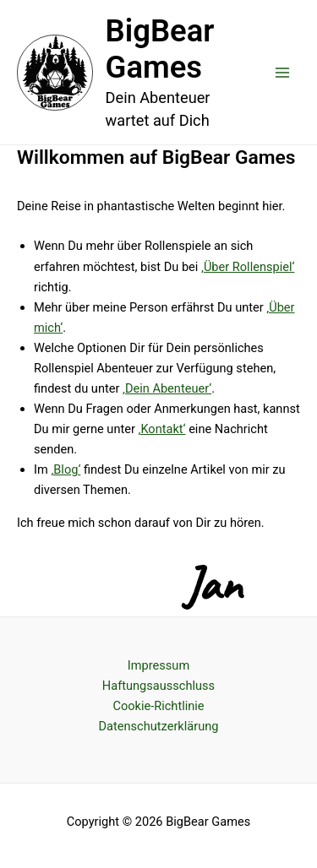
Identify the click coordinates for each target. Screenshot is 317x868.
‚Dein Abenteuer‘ (167, 388)
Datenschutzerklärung (159, 726)
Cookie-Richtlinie (158, 706)
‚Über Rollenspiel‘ (248, 267)
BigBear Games (160, 49)
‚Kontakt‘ (162, 429)
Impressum (158, 665)
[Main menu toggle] (282, 73)
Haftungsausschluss (158, 686)
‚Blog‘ (66, 469)
